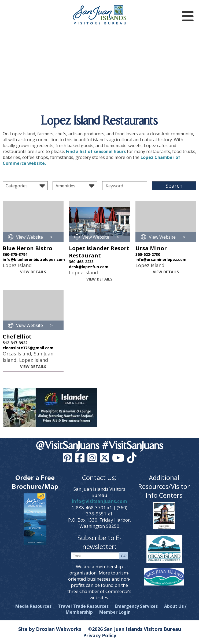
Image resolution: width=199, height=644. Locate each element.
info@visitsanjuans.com (99, 501)
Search (174, 186)
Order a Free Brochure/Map (35, 482)
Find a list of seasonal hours (96, 151)
